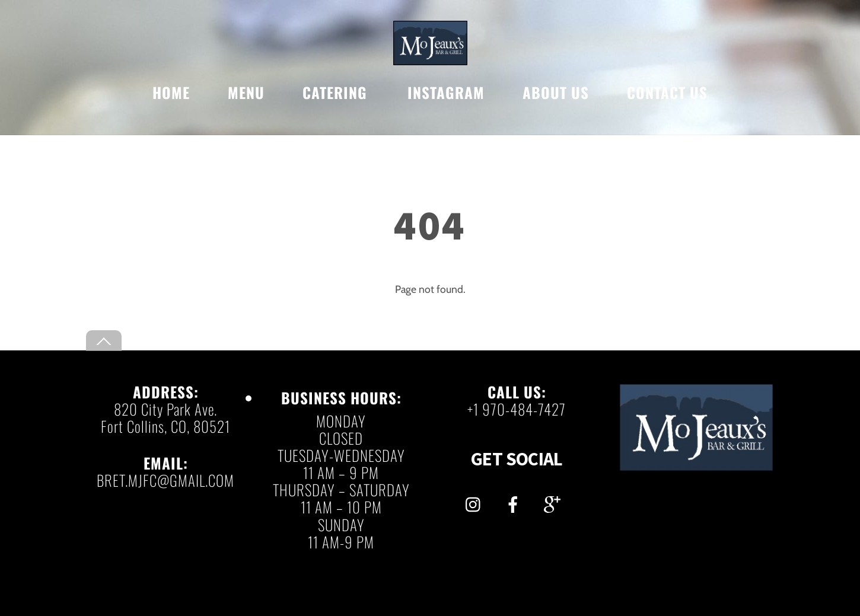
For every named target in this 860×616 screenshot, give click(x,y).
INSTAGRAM (446, 92)
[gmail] (554, 501)
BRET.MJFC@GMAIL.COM (165, 480)
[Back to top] (104, 341)
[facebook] (515, 501)
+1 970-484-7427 (517, 409)
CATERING (335, 92)
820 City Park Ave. (165, 409)
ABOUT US (556, 92)
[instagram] (476, 501)
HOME (171, 92)
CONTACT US (667, 92)
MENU (246, 92)
